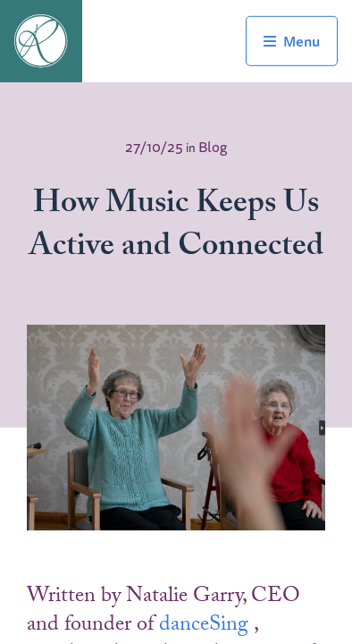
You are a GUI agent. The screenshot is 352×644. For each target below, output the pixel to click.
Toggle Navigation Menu (292, 41)
